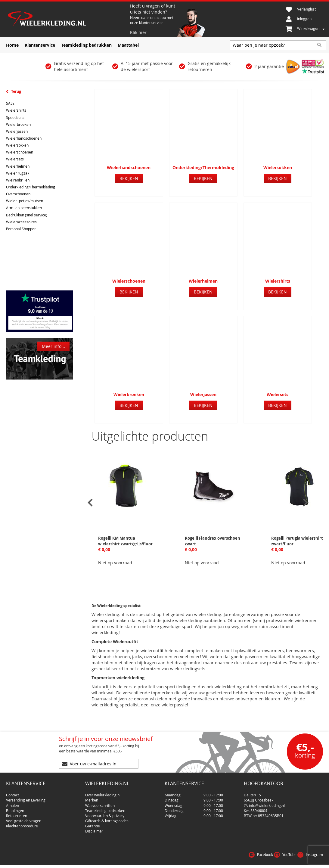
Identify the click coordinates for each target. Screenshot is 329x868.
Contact (12, 792)
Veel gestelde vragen (24, 818)
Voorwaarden (270, 862)
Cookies (315, 862)
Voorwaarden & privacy (105, 813)
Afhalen (12, 803)
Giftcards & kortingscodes (107, 818)
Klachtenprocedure (22, 823)
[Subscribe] (158, 764)
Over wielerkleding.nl (103, 792)
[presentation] (90, 503)
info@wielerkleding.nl (267, 803)
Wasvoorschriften (100, 803)
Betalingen (15, 808)
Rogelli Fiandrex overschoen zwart (213, 541)
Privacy (295, 862)
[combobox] (278, 45)
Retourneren (17, 813)
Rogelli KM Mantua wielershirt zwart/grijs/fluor (125, 541)
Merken (92, 798)
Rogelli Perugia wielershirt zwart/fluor (297, 541)
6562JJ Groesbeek (259, 798)
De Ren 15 (252, 792)
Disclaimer (94, 829)
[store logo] (67, 19)
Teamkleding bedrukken (105, 808)
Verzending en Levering (26, 798)
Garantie (93, 823)
